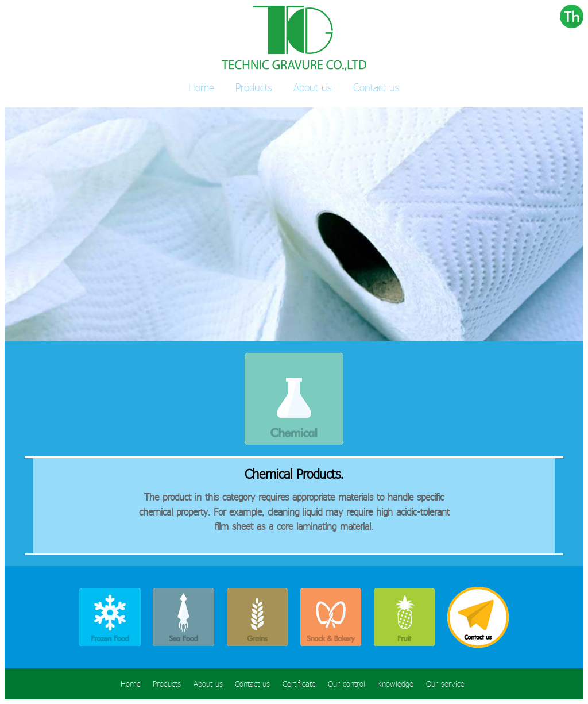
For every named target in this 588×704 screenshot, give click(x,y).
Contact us (376, 87)
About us (313, 87)
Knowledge (395, 684)
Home (201, 87)
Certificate (299, 684)
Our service (445, 684)
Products (254, 87)
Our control (347, 684)
